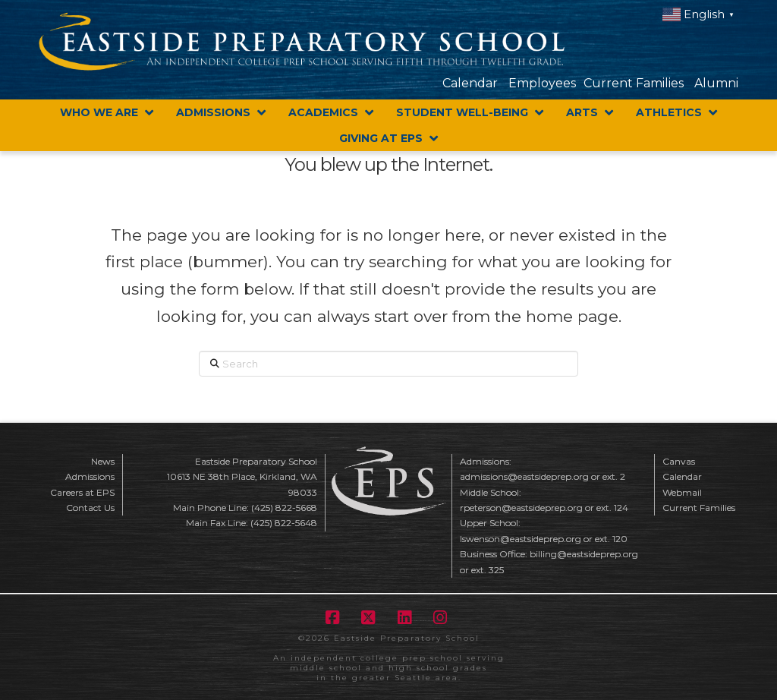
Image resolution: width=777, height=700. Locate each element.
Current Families (634, 83)
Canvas (679, 461)
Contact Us (90, 508)
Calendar (470, 83)
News (103, 461)
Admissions (90, 476)
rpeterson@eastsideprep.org (521, 508)
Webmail (682, 492)
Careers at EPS (82, 492)
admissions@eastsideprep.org (524, 476)
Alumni (716, 83)
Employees (542, 83)
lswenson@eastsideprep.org (521, 539)
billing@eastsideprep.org (584, 554)
